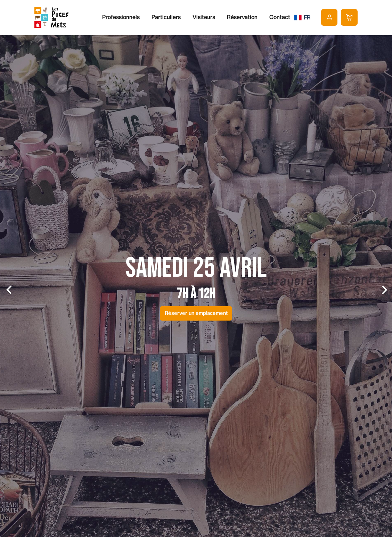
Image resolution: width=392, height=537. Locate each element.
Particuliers (166, 17)
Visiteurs (204, 17)
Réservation (242, 17)
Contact (280, 17)
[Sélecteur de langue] (303, 17)
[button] (29, 284)
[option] (196, 284)
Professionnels (121, 17)
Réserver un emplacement (196, 311)
